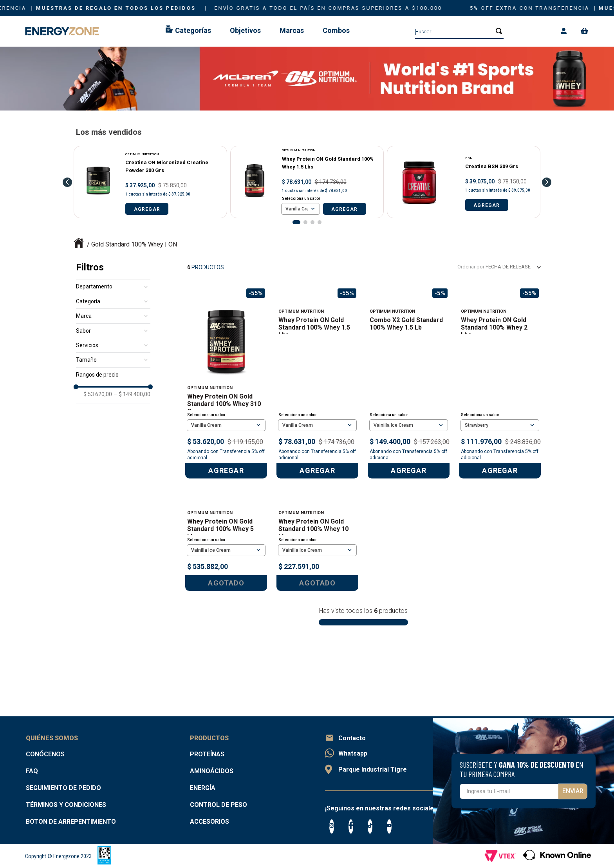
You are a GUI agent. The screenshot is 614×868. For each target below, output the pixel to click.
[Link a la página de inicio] (79, 245)
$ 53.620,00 (98, 394)
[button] (296, 222)
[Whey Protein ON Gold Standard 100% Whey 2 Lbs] (500, 382)
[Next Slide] (547, 182)
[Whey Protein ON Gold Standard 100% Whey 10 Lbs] (317, 578)
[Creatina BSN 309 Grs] (464, 182)
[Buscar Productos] (497, 31)
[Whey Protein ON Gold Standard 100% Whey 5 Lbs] (226, 578)
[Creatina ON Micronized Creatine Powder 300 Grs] (150, 182)
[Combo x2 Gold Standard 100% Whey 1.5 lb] (409, 382)
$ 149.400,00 (132, 394)
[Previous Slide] (67, 182)
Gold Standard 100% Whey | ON (134, 244)
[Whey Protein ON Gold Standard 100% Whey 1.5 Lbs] (307, 182)
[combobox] (459, 31)
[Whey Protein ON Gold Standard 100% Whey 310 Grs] (226, 382)
